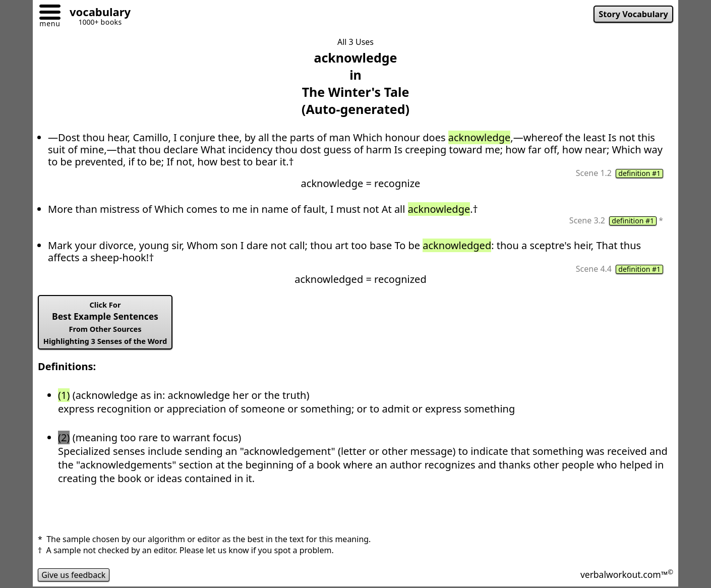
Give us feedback (74, 575)
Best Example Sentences (105, 323)
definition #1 (639, 173)
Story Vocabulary (633, 14)
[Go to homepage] (96, 13)
